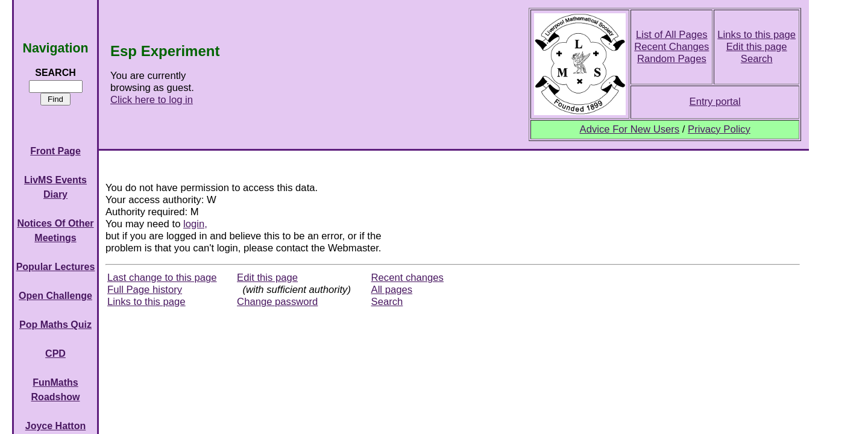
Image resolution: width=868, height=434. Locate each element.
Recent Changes (671, 47)
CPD (55, 354)
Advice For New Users (630, 129)
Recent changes (407, 278)
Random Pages (672, 59)
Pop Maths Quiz (55, 325)
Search (757, 59)
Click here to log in (152, 100)
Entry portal (715, 102)
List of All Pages (672, 35)
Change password (277, 302)
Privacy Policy (719, 129)
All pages (392, 290)
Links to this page (756, 35)
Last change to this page (162, 278)
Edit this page (757, 47)
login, (195, 224)
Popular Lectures (56, 267)
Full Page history (145, 290)
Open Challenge (55, 296)
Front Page (55, 151)
